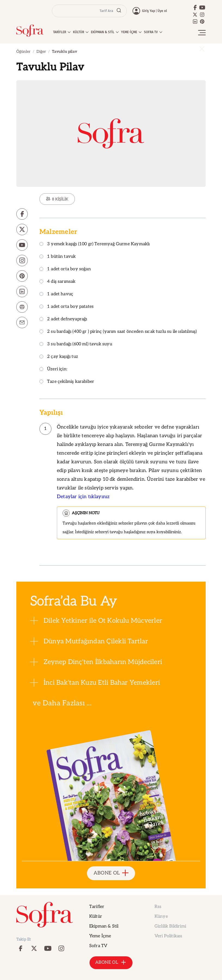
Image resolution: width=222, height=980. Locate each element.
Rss (158, 907)
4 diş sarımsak (58, 282)
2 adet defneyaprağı (63, 319)
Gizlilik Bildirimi (170, 926)
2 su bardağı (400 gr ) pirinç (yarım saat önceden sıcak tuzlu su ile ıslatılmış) (118, 332)
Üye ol (162, 11)
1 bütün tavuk (58, 257)
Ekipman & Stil (104, 926)
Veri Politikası (168, 936)
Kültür (96, 917)
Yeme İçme (100, 936)
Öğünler (23, 52)
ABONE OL (111, 873)
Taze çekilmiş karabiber (67, 382)
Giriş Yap (149, 11)
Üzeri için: (53, 369)
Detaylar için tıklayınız (83, 497)
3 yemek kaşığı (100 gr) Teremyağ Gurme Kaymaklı (95, 244)
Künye (161, 917)
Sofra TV (98, 946)
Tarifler (97, 907)
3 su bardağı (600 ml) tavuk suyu (76, 344)
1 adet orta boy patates (67, 307)
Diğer (41, 52)
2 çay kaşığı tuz (59, 357)
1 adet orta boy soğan (65, 269)
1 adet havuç (56, 294)
